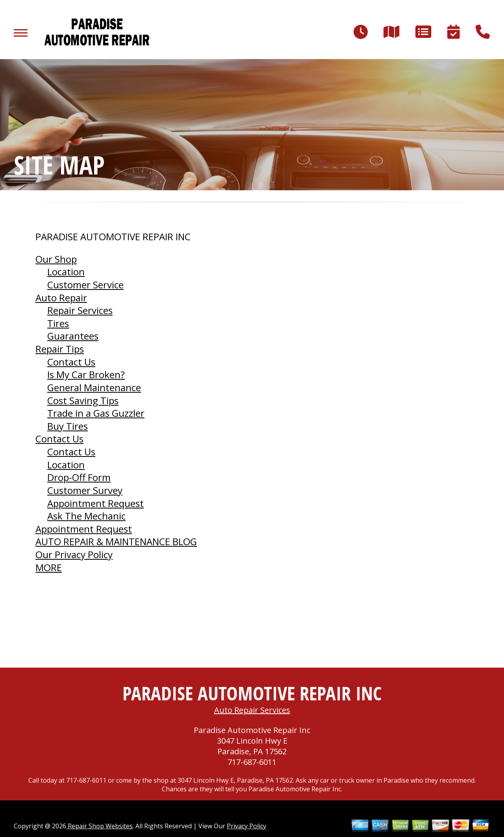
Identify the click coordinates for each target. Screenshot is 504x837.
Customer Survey (85, 490)
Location (66, 272)
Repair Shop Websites (99, 826)
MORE (49, 567)
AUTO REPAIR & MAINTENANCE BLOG (116, 541)
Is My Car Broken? (86, 374)
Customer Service (85, 285)
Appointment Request (95, 503)
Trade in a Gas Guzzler (96, 413)
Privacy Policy (246, 826)
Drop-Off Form (79, 477)
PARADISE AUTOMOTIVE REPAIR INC (113, 237)
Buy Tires (68, 426)
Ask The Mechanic (86, 516)
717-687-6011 (252, 762)
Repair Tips (60, 349)
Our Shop (56, 259)
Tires (58, 323)
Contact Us (71, 362)
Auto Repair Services (252, 710)
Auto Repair (61, 298)
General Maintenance (94, 387)
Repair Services (80, 310)
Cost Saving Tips (83, 400)
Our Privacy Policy (74, 554)
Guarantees (73, 336)
